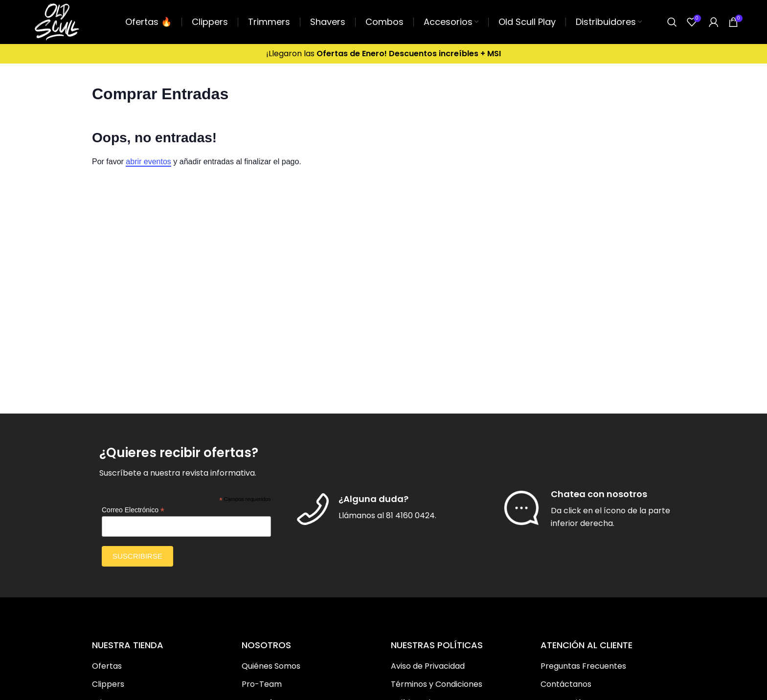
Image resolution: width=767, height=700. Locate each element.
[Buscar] (672, 22)
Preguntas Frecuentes (583, 666)
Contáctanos (566, 684)
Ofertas (107, 666)
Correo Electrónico (133, 510)
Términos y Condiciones (437, 684)
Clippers (108, 684)
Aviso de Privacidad (428, 666)
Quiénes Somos (271, 666)
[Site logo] (57, 21)
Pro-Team (262, 684)
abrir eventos (148, 162)
